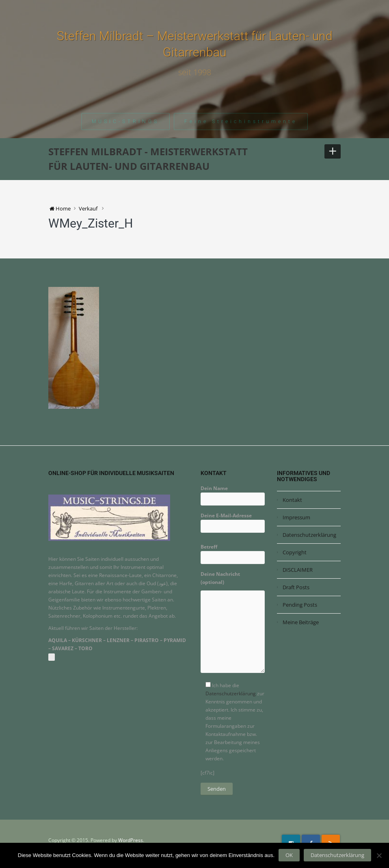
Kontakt (292, 500)
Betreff (233, 552)
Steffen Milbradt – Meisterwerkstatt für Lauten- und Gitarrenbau (195, 44)
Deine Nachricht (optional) (233, 625)
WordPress (131, 840)
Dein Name (233, 494)
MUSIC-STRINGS (125, 122)
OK (289, 855)
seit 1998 (195, 72)
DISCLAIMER (298, 570)
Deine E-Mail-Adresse (233, 521)
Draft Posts (296, 587)
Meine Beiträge (301, 622)
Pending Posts (300, 605)
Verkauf (88, 208)
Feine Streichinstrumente (241, 122)
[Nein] (379, 855)
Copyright (295, 552)
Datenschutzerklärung (231, 693)
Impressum (296, 517)
